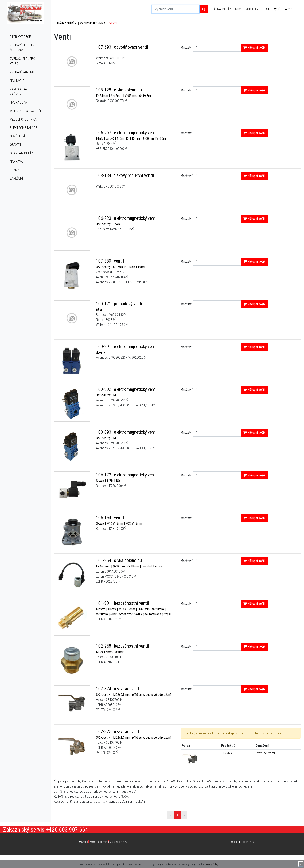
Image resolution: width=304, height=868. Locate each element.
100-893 (104, 432)
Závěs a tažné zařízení (21, 92)
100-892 (104, 389)
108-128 (104, 90)
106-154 (104, 518)
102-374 (104, 689)
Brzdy (14, 170)
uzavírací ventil (265, 753)
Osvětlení (17, 136)
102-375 (104, 732)
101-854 (104, 560)
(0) (277, 9)
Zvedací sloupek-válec (23, 61)
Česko (104, 842)
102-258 (104, 646)
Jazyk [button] (288, 9)
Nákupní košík (254, 48)
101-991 (104, 603)
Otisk (266, 9)
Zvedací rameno (22, 72)
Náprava (16, 162)
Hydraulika (18, 103)
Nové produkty (247, 9)
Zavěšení (16, 178)
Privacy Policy (212, 864)
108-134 (104, 175)
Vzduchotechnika (23, 119)
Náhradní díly (222, 9)
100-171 (104, 304)
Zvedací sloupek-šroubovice (23, 48)
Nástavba (17, 81)
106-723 (104, 218)
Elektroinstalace (24, 128)
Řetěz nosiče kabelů (25, 111)
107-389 (104, 261)
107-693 (104, 47)
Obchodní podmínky (242, 842)
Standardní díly (22, 153)
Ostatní (16, 145)
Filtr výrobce (20, 37)
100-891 (104, 347)
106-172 (104, 475)
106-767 (104, 133)
